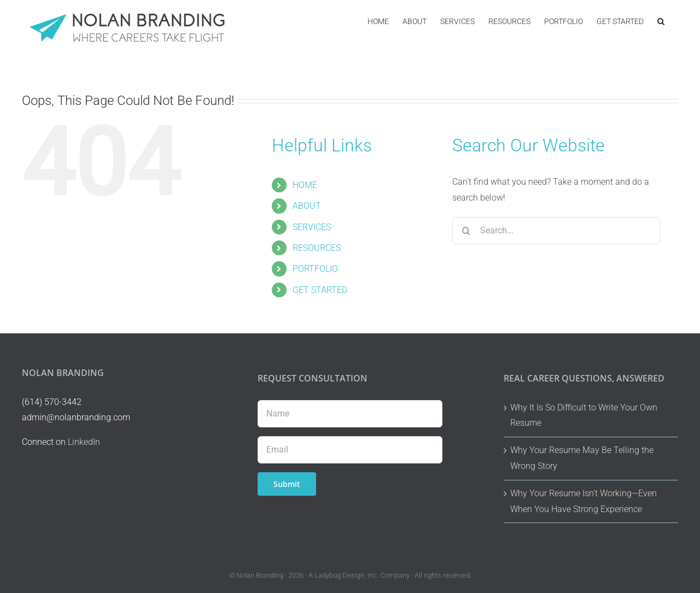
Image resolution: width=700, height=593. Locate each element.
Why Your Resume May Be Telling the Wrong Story (582, 458)
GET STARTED (320, 290)
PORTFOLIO (315, 269)
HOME (305, 185)
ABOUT (307, 206)
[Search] (466, 231)
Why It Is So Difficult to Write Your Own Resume (584, 415)
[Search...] (556, 231)
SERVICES (312, 227)
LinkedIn (84, 442)
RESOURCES (317, 248)
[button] (661, 21)
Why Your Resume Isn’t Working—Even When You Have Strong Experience (584, 501)
